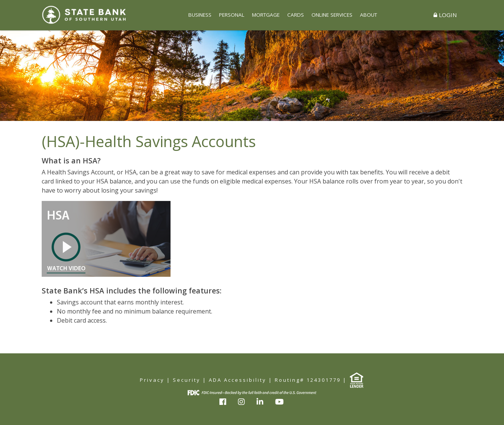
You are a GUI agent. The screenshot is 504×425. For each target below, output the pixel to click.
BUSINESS (200, 15)
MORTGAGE (266, 15)
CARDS (296, 15)
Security (187, 380)
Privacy (152, 380)
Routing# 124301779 (308, 380)
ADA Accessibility (238, 380)
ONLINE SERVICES (332, 15)
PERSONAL (232, 15)
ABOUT (369, 15)
